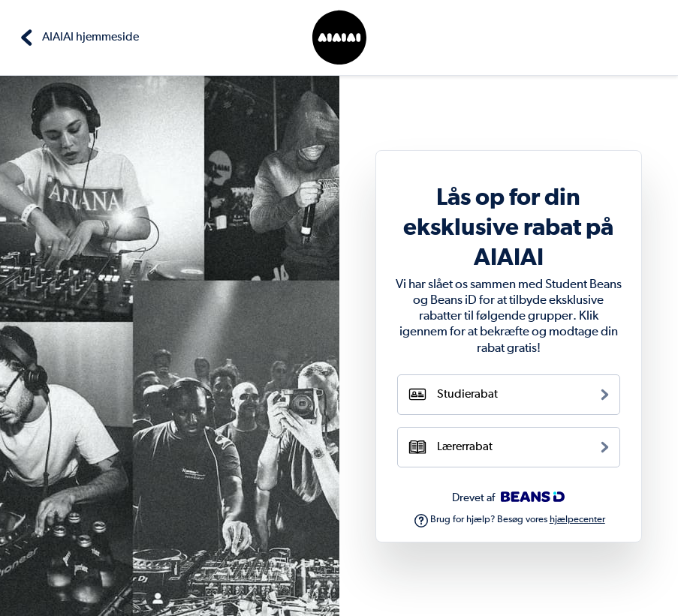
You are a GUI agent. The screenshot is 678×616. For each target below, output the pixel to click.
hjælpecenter (577, 520)
